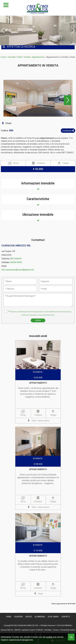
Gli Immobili (40, 617)
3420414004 (16, 262)
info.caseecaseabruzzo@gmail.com (18, 270)
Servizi (29, 617)
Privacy (56, 630)
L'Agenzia (18, 617)
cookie (49, 637)
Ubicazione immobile (38, 215)
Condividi (68, 131)
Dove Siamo (53, 617)
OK (71, 637)
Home (9, 617)
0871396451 (16, 259)
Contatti (66, 617)
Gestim (73, 630)
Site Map (48, 630)
